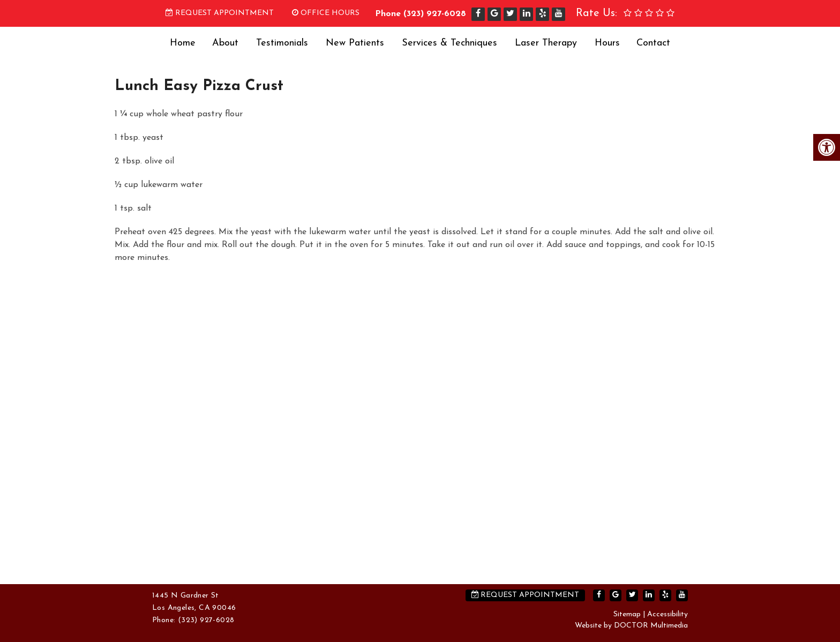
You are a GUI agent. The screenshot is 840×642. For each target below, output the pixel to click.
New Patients (355, 43)
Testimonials (282, 43)
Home (183, 43)
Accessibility (667, 614)
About (225, 43)
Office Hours (326, 13)
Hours (607, 43)
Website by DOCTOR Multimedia (631, 626)
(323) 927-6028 (435, 14)
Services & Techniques (449, 43)
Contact (653, 43)
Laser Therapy (546, 43)
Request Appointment (220, 13)
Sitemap (627, 614)
